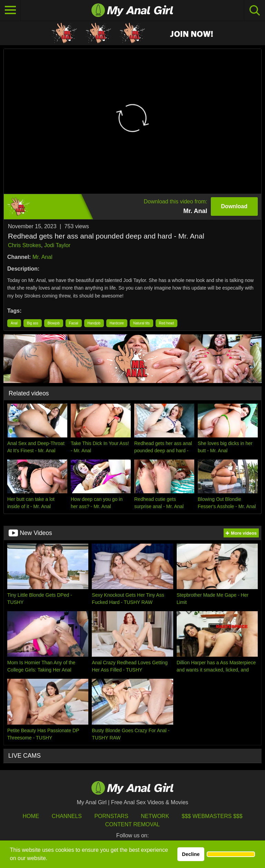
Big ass (33, 323)
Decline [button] (191, 854)
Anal (14, 323)
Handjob (94, 323)
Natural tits (141, 323)
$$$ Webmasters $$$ (212, 816)
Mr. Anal (42, 257)
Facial (74, 323)
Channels (67, 816)
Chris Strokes (24, 245)
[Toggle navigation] (10, 10)
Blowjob (54, 323)
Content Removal (133, 824)
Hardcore (117, 323)
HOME (31, 816)
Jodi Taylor (57, 245)
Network (155, 816)
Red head (166, 323)
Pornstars (111, 816)
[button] (231, 854)
